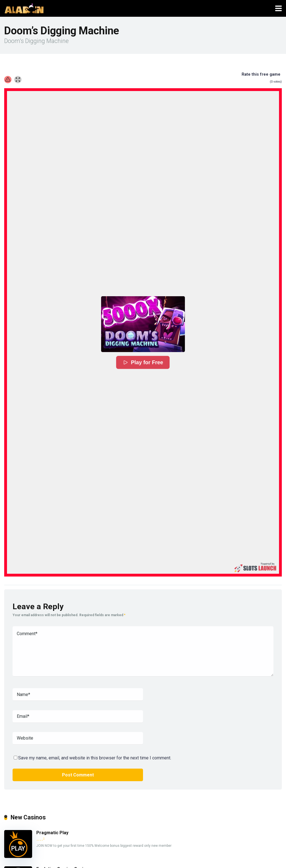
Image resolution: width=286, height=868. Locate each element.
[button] (143, 324)
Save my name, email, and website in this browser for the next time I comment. (95, 758)
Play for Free (143, 363)
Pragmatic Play (52, 833)
